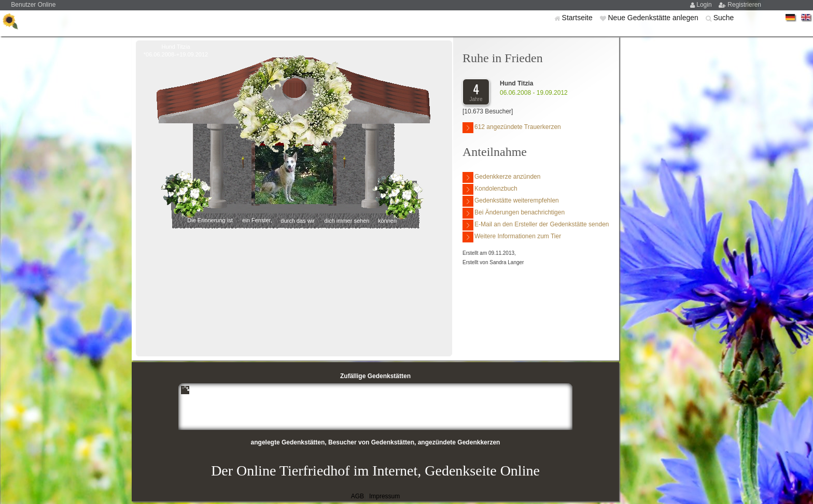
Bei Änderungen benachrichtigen (514, 213)
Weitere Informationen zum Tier (512, 237)
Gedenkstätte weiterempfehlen (511, 201)
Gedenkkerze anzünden (501, 177)
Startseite (578, 18)
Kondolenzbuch (490, 189)
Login (705, 5)
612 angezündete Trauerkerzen (512, 128)
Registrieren (744, 5)
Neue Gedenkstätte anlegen (654, 18)
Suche (724, 18)
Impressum (384, 496)
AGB (358, 496)
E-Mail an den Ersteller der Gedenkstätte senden (536, 225)
